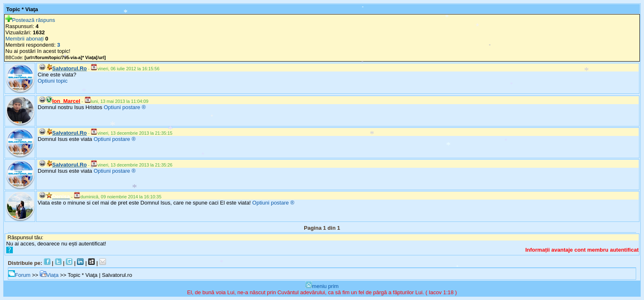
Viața (49, 275)
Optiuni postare (122, 107)
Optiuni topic (53, 81)
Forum (19, 275)
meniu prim (322, 286)
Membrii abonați (25, 39)
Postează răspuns (30, 20)
